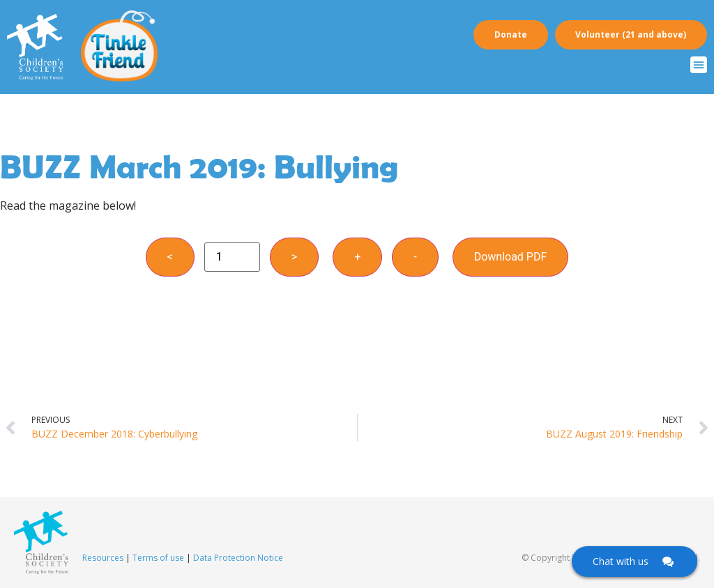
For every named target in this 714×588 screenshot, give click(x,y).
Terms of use (158, 558)
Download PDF (511, 257)
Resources (103, 558)
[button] (699, 65)
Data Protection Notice (238, 558)
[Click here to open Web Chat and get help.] (635, 562)
